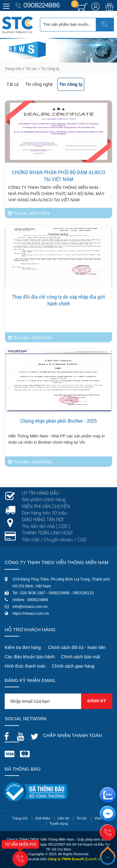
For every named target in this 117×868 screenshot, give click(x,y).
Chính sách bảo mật (80, 657)
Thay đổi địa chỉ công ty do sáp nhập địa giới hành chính (58, 300)
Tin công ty (71, 84)
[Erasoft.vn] (94, 859)
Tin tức (31, 69)
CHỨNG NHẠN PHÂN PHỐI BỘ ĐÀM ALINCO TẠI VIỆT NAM (58, 176)
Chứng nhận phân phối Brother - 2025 (58, 421)
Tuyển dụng (59, 824)
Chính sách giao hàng (73, 666)
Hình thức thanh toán (25, 666)
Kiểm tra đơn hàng (23, 647)
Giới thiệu (43, 818)
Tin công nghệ (39, 84)
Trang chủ (13, 69)
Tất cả (13, 84)
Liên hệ (63, 818)
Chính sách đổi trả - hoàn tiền (77, 647)
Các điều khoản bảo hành (30, 657)
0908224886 (42, 6)
